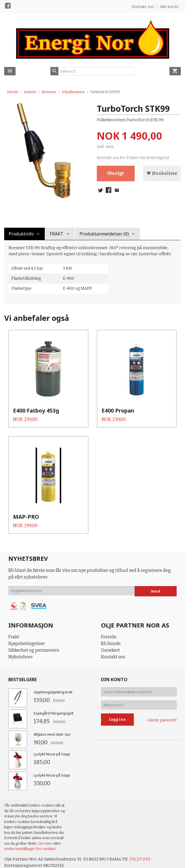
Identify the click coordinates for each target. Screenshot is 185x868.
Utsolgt (116, 174)
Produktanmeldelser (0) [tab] (104, 234)
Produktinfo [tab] (21, 234)
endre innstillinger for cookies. (30, 836)
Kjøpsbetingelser (27, 631)
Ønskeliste (162, 174)
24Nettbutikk (36, 860)
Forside (13, 92)
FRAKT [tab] (57, 234)
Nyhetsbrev (20, 645)
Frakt (14, 625)
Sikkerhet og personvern (34, 638)
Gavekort (110, 638)
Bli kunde (111, 631)
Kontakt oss (113, 645)
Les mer (46, 831)
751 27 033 (143, 847)
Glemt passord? (162, 711)
